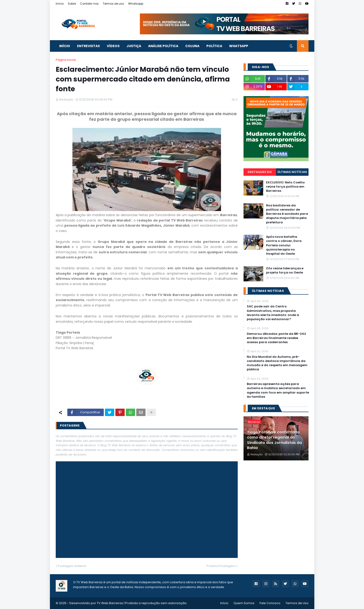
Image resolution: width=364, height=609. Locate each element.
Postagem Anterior (72, 566)
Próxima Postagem (221, 566)
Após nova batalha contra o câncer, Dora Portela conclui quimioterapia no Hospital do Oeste (284, 245)
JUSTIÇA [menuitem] (134, 46)
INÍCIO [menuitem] (65, 46)
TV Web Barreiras (110, 603)
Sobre (72, 4)
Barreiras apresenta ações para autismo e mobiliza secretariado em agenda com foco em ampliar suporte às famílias (278, 390)
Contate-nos (89, 4)
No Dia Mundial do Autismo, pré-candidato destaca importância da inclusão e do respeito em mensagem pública (277, 363)
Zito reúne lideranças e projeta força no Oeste (285, 270)
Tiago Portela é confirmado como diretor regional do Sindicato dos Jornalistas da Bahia (274, 440)
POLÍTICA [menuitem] (214, 46)
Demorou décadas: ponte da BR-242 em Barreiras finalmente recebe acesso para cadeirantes (276, 338)
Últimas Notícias (292, 172)
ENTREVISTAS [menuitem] (88, 46)
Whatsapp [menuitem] (239, 46)
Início (60, 4)
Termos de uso (113, 4)
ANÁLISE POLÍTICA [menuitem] (163, 46)
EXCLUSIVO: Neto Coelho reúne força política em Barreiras (285, 187)
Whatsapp (136, 4)
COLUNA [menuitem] (192, 46)
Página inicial (66, 60)
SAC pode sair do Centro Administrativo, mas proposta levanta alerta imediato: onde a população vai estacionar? (273, 313)
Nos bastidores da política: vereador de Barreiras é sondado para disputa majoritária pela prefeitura (287, 214)
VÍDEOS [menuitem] (113, 46)
